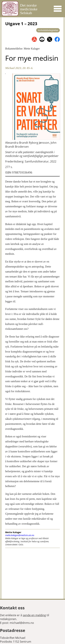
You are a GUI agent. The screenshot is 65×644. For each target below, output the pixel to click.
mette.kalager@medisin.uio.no (20, 535)
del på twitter (50, 39)
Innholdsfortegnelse (48, 30)
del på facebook (57, 39)
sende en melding (34, 615)
